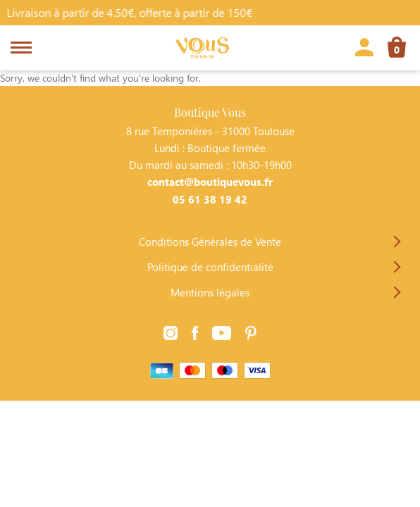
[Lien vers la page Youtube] (222, 335)
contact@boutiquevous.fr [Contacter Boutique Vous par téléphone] (210, 182)
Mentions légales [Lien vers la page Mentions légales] (210, 292)
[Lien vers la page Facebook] (195, 335)
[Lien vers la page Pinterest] (251, 335)
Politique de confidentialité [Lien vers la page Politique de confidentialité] (210, 267)
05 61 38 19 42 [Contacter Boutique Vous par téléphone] (210, 199)
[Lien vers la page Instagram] (171, 335)
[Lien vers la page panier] (397, 49)
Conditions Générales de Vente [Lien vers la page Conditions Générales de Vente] (210, 242)
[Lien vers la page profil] (364, 49)
